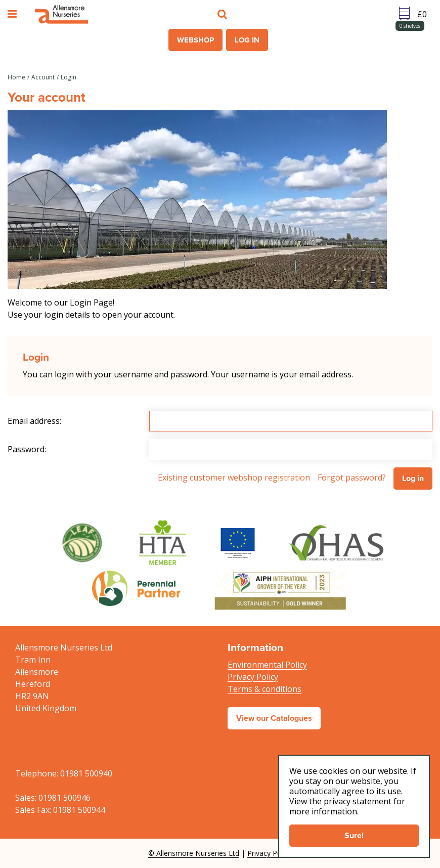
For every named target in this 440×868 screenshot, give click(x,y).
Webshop (195, 40)
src (224, 14)
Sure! (354, 835)
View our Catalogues (274, 718)
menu (14, 14)
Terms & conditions (265, 689)
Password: (27, 449)
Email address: (34, 421)
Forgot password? (352, 478)
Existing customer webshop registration (234, 478)
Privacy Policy (253, 677)
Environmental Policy (267, 665)
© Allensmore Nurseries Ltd (194, 853)
